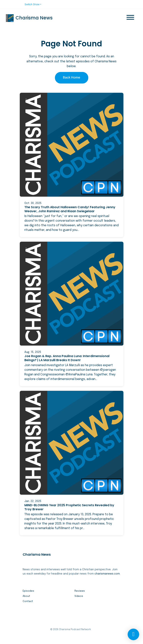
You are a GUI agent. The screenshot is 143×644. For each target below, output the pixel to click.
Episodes (28, 591)
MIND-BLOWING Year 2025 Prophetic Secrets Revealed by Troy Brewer (69, 507)
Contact (28, 601)
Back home (72, 78)
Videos (79, 596)
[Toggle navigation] (130, 18)
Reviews (80, 591)
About (26, 596)
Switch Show (32, 4)
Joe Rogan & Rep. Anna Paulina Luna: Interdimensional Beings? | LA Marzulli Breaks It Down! (67, 358)
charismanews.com (107, 574)
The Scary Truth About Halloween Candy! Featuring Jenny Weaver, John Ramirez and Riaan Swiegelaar (70, 209)
